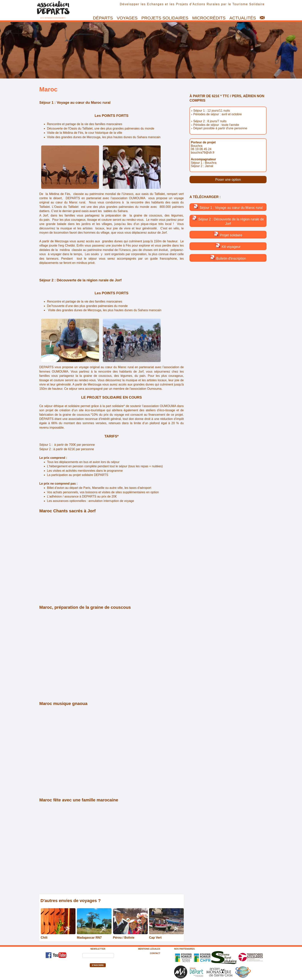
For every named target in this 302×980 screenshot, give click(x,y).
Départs (103, 18)
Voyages (127, 18)
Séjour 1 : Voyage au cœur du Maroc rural (228, 207)
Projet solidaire (228, 234)
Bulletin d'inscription (228, 258)
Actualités (243, 18)
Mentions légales (149, 949)
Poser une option (228, 180)
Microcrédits (209, 18)
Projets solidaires (165, 18)
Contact (155, 953)
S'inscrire (98, 965)
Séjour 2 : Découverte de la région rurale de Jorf (228, 221)
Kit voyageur (228, 246)
